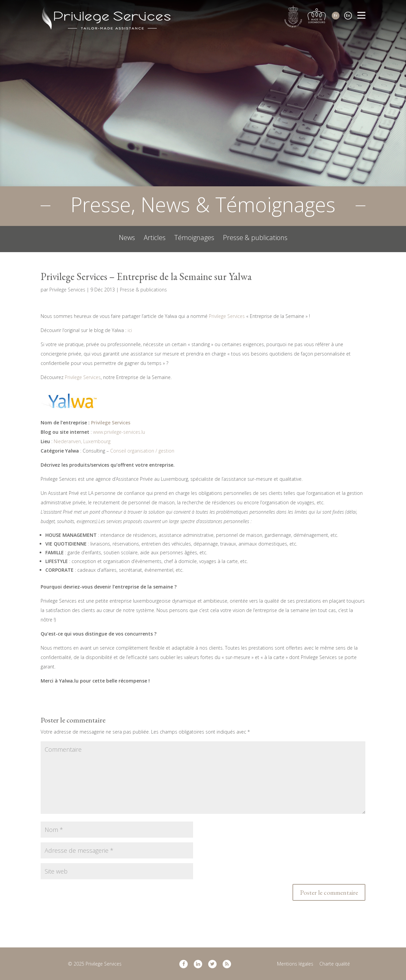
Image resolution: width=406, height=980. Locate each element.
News (127, 238)
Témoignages (194, 238)
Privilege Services (67, 290)
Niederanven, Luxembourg (82, 441)
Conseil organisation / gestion (142, 451)
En (348, 15)
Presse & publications (255, 238)
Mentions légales (295, 964)
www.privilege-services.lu (119, 432)
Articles (155, 238)
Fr (336, 15)
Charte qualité (335, 964)
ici (130, 330)
